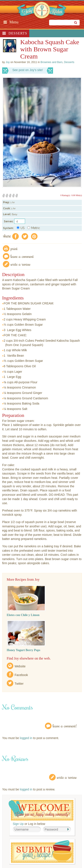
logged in (26, 738)
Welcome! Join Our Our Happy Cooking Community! (41, 810)
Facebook (21, 675)
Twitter (19, 684)
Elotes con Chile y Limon (23, 615)
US (21, 228)
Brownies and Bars (52, 62)
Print (14, 248)
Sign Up (18, 824)
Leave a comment (22, 256)
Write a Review (67, 777)
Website (20, 666)
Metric (34, 228)
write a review (21, 264)
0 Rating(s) (65, 195)
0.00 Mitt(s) (77, 195)
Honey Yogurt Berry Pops (24, 650)
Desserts (18, 33)
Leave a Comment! (65, 726)
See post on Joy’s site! (28, 70)
